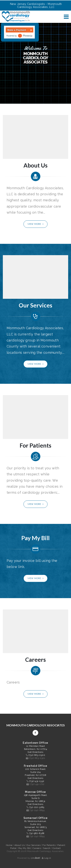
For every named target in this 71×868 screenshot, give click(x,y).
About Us (20, 845)
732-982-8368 (37, 833)
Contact (57, 848)
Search (47, 848)
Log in (48, 858)
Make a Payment (17, 30)
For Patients (49, 845)
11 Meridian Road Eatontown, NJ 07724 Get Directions (36, 749)
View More (35, 224)
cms (35, 858)
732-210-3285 (37, 807)
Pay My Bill (25, 848)
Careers (37, 848)
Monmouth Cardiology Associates (36, 725)
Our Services (34, 845)
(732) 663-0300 (37, 755)
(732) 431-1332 (37, 781)
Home (9, 845)
